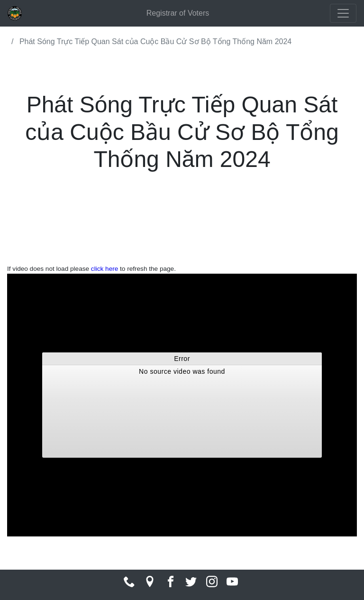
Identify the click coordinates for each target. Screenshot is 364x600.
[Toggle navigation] (343, 13)
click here (105, 269)
